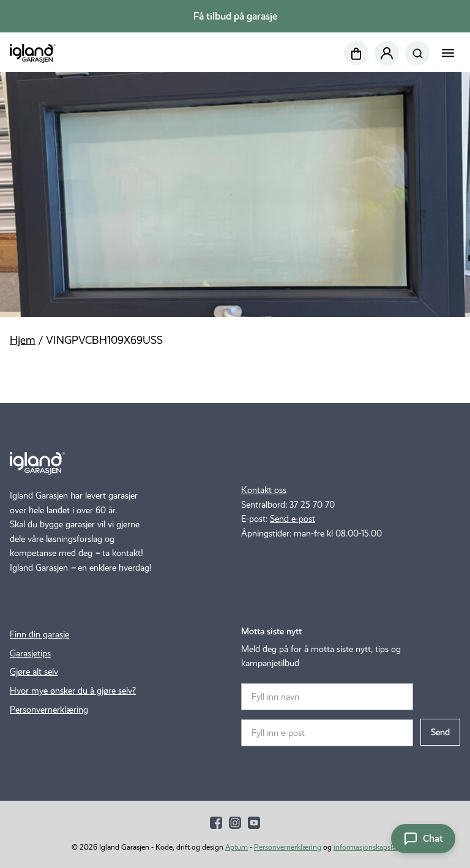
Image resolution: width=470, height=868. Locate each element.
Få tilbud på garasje (235, 16)
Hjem (23, 340)
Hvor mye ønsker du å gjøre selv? (73, 691)
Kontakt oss (264, 490)
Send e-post (293, 519)
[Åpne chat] (423, 839)
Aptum (237, 847)
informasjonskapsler (366, 847)
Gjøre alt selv (34, 672)
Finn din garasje (39, 634)
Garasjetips (30, 653)
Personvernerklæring (49, 710)
